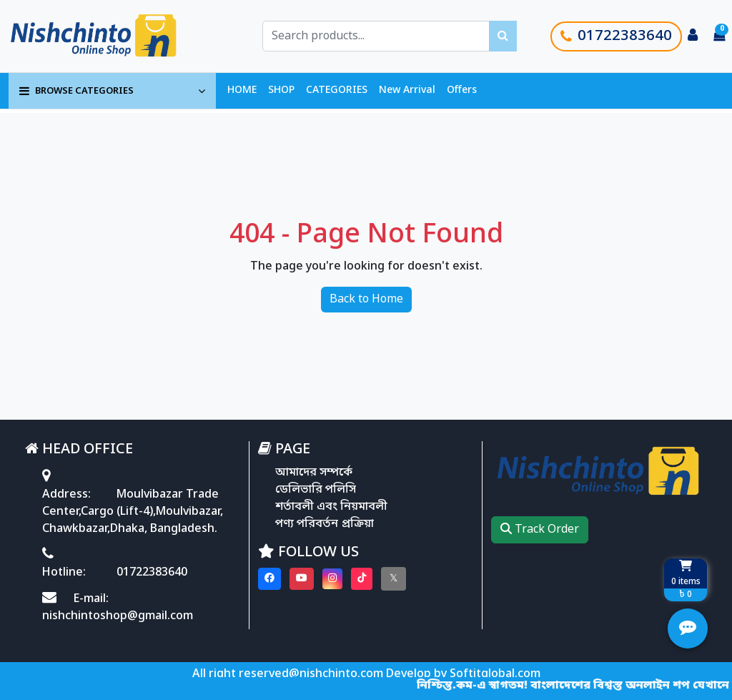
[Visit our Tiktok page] (362, 579)
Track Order (540, 530)
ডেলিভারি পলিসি (316, 490)
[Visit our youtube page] (302, 579)
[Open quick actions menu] (688, 628)
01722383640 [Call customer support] (616, 36)
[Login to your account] (693, 36)
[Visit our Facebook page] (269, 579)
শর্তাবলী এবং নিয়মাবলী (331, 507)
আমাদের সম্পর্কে (314, 473)
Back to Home (366, 300)
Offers (462, 90)
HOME (242, 90)
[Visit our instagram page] (332, 579)
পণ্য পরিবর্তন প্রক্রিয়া (325, 524)
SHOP (281, 90)
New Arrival (407, 90)
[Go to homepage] (109, 36)
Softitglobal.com (495, 674)
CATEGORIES (337, 90)
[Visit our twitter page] (394, 579)
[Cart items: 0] (719, 36)
